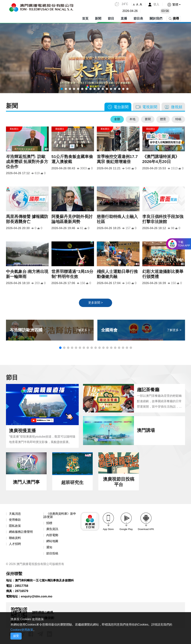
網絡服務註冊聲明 (21, 532)
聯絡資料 (15, 538)
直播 (124, 19)
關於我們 (156, 19)
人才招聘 (15, 544)
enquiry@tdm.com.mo (37, 597)
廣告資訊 (52, 529)
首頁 (85, 19)
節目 (111, 19)
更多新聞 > (95, 303)
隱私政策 (15, 526)
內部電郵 (52, 535)
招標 (49, 523)
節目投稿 (52, 553)
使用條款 (15, 520)
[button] (174, 5)
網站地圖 (52, 541)
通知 (49, 547)
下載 (184, 244)
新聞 (98, 19)
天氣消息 (15, 514)
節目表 (138, 19)
